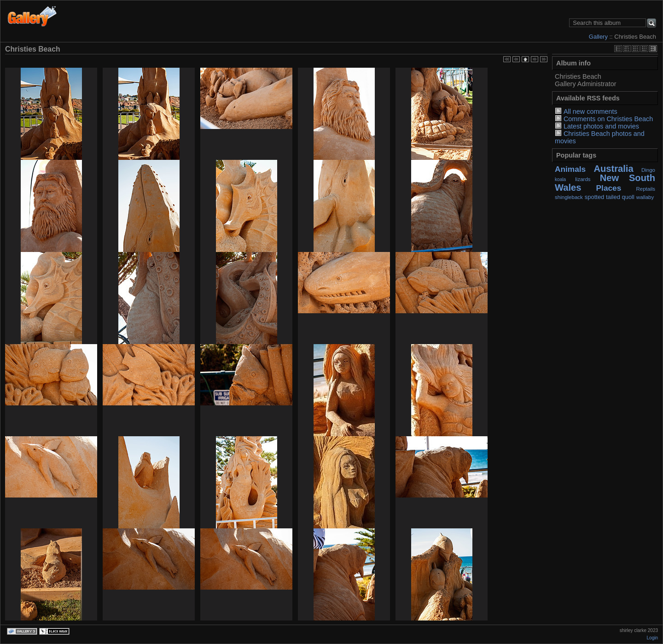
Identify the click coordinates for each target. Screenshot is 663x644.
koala (560, 179)
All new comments (590, 111)
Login (652, 638)
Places (609, 188)
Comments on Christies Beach (608, 119)
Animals (570, 169)
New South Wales (605, 182)
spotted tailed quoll (610, 197)
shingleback (569, 197)
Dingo (648, 170)
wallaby (645, 197)
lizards (583, 179)
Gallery (598, 37)
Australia (613, 169)
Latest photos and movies (601, 126)
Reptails (646, 189)
